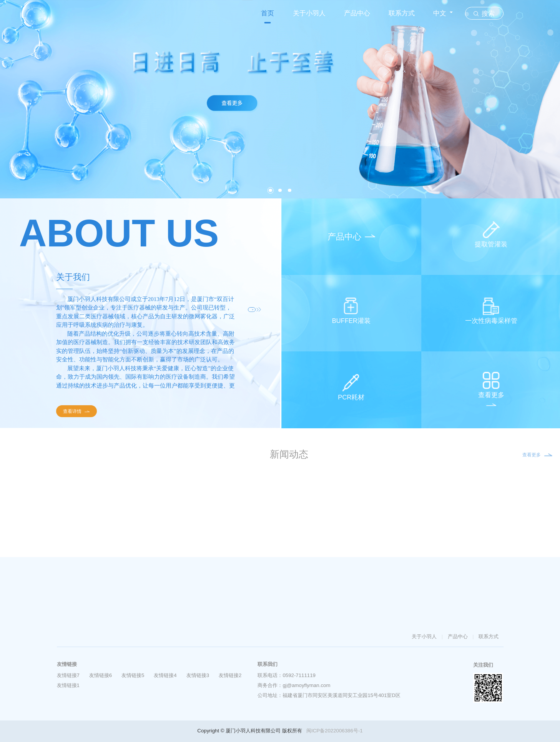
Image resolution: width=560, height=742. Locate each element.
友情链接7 (68, 675)
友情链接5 (133, 675)
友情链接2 (230, 675)
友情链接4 (165, 675)
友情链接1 (68, 685)
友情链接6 (101, 675)
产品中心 (357, 13)
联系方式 (402, 13)
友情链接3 (198, 675)
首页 (268, 13)
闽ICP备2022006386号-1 (335, 731)
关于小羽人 (309, 13)
